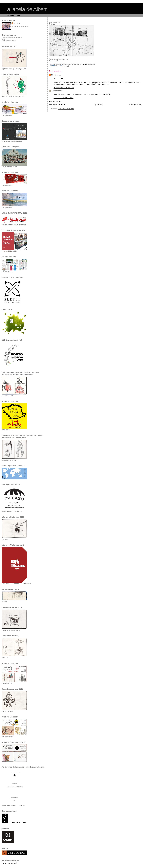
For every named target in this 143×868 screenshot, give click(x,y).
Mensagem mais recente (58, 105)
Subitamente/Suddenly (9, 41)
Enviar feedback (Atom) (66, 109)
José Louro (17, 23)
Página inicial (98, 105)
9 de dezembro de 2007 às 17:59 (64, 98)
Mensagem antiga (135, 105)
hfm (53, 75)
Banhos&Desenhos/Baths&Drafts (12, 38)
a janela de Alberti (27, 9)
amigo (85, 64)
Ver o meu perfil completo (20, 26)
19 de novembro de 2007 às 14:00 (64, 88)
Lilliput (4, 39)
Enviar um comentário (56, 102)
